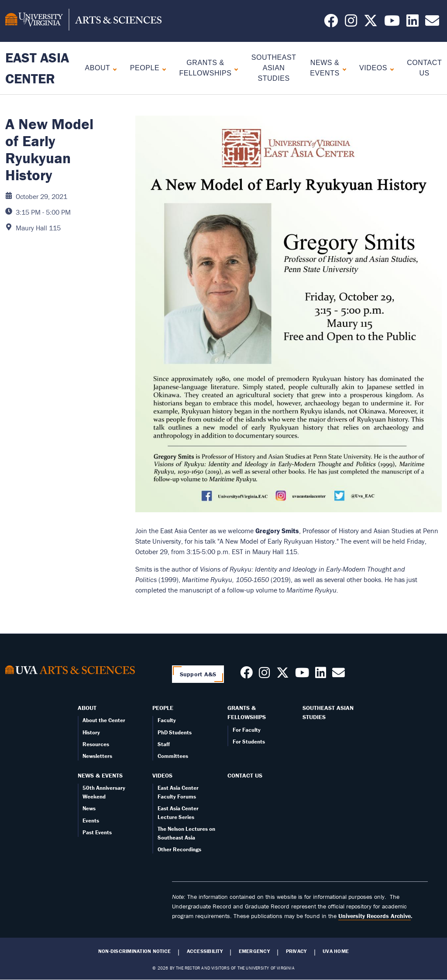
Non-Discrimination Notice (134, 951)
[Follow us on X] (371, 23)
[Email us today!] (432, 23)
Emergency (254, 951)
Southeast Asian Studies (274, 68)
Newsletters (97, 756)
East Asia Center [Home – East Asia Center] (37, 68)
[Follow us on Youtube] (302, 675)
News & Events (325, 68)
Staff (164, 744)
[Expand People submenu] (162, 68)
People (145, 68)
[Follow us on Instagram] (351, 23)
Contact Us (245, 775)
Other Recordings (179, 849)
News (89, 808)
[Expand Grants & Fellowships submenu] (234, 68)
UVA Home (336, 951)
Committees (173, 756)
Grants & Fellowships (206, 68)
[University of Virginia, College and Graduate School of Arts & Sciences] (83, 21)
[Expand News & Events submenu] (342, 68)
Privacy (296, 951)
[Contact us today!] (339, 675)
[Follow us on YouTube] (392, 23)
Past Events (97, 832)
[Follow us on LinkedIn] (413, 23)
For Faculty (247, 730)
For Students (249, 742)
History (91, 732)
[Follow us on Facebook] (331, 23)
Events (91, 821)
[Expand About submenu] (113, 68)
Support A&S (198, 674)
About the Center (104, 720)
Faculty (167, 720)
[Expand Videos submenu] (390, 68)
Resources (96, 744)
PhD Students (175, 732)
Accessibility (205, 951)
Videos (373, 68)
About (98, 68)
